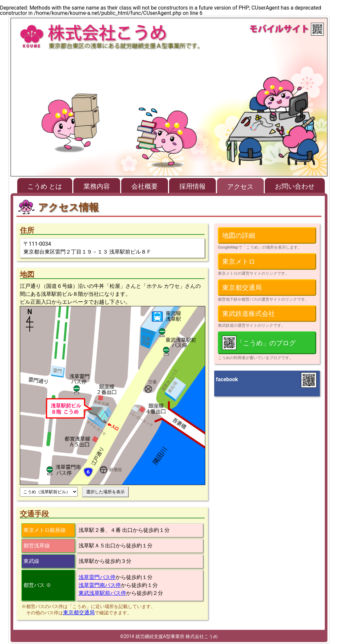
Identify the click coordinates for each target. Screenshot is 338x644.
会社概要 (145, 186)
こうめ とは (45, 186)
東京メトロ (239, 261)
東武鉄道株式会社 (249, 314)
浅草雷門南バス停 (100, 585)
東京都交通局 (79, 613)
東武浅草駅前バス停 (102, 593)
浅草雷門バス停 (97, 577)
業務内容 (97, 186)
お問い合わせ (295, 186)
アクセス (240, 187)
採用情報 (192, 186)
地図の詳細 (239, 235)
